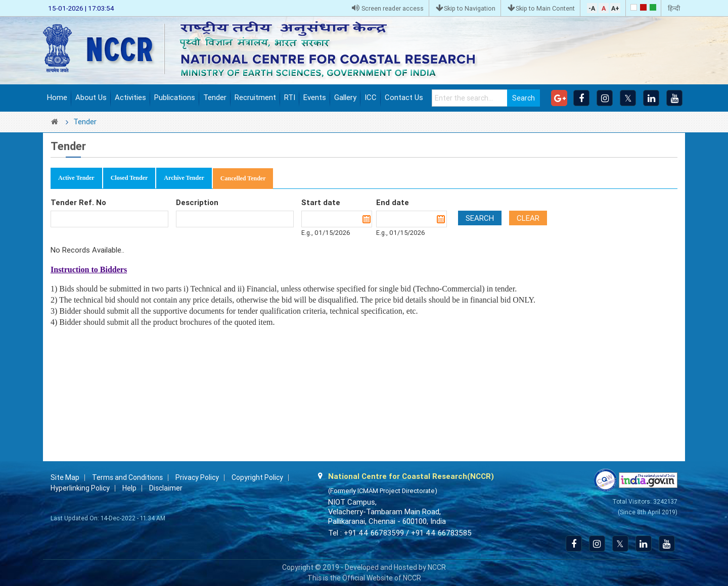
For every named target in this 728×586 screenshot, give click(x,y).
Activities (130, 97)
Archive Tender (184, 178)
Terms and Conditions (127, 477)
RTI (290, 97)
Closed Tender (129, 178)
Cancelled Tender (243, 178)
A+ (615, 8)
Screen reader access (388, 8)
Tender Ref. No (78, 203)
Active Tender (76, 178)
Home (57, 97)
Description (197, 203)
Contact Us (404, 97)
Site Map (65, 477)
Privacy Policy (197, 477)
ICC (371, 97)
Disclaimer (166, 488)
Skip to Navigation (466, 8)
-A (592, 8)
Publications (175, 97)
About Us (91, 97)
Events (315, 97)
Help (129, 488)
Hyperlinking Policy (80, 488)
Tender (215, 97)
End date (393, 203)
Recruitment (255, 97)
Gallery (345, 97)
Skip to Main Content (541, 8)
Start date (321, 203)
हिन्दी (674, 8)
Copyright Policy (257, 477)
